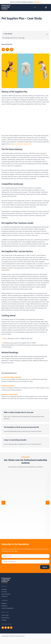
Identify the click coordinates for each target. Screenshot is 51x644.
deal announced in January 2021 (22, 144)
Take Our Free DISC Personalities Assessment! (21, 2)
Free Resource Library (8, 386)
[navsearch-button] (35, 8)
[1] (46, 153)
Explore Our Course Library (9, 394)
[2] (9, 270)
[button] (46, 7)
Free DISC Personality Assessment (11, 377)
